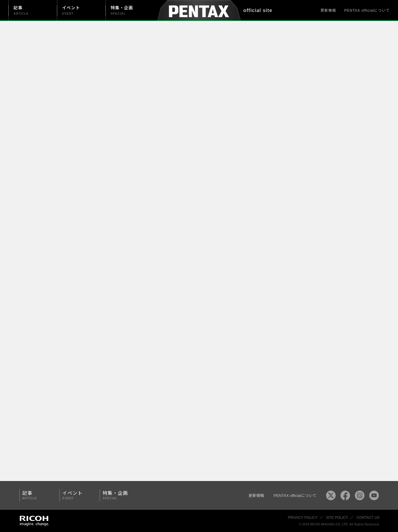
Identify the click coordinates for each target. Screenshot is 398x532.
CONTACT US (368, 518)
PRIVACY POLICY (303, 518)
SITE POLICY (337, 518)
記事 (37, 495)
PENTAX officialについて (367, 10)
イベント (77, 495)
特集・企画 (117, 495)
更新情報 (328, 10)
